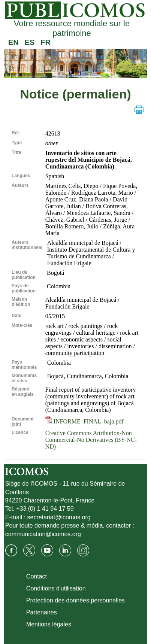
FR (46, 42)
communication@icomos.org (43, 534)
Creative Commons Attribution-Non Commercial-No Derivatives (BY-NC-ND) (91, 440)
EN (13, 42)
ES (30, 42)
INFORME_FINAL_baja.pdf (84, 421)
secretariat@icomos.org (59, 517)
